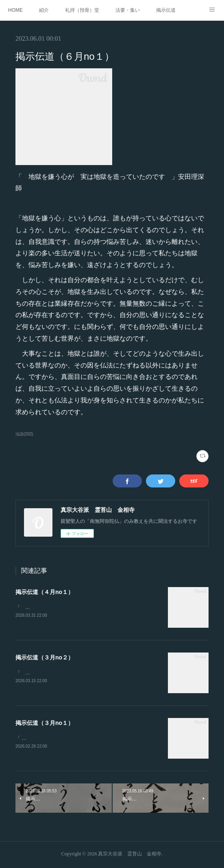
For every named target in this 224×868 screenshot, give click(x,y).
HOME (15, 10)
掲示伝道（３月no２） (45, 658)
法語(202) (24, 434)
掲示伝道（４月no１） (45, 592)
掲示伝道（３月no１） (45, 724)
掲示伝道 (166, 10)
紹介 (44, 10)
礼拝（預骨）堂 (82, 10)
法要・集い (128, 10)
